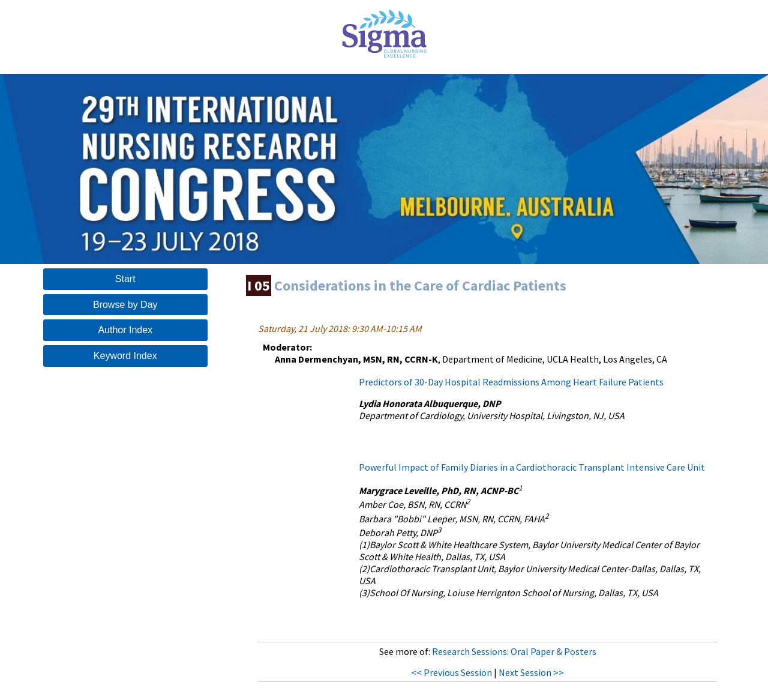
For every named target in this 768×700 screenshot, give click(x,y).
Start (125, 279)
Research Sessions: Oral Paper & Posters (514, 651)
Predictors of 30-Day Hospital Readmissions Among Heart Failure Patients (511, 382)
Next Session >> (531, 672)
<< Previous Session (451, 672)
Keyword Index (125, 356)
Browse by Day (125, 305)
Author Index (125, 330)
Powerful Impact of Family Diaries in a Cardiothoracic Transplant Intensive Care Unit (532, 467)
